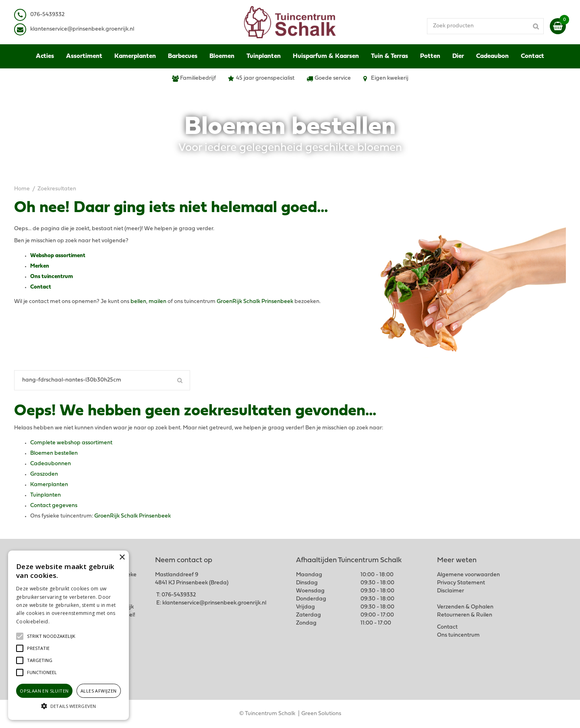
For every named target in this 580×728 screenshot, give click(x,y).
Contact (41, 287)
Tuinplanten (46, 495)
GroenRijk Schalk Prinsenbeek (255, 302)
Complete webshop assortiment (71, 443)
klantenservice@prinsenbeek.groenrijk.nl (214, 603)
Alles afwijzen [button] (99, 691)
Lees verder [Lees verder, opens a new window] (64, 622)
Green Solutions (321, 714)
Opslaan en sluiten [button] (44, 691)
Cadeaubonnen (51, 464)
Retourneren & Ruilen (465, 615)
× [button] (122, 558)
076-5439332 (179, 595)
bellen (138, 302)
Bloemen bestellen (54, 453)
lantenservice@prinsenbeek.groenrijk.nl (84, 29)
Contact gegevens (54, 506)
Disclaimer (451, 591)
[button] (51, 636)
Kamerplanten (49, 485)
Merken (40, 266)
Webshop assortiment (58, 256)
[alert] (68, 635)
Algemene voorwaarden (468, 575)
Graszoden (44, 474)
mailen (157, 302)
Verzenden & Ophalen (465, 607)
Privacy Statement (461, 583)
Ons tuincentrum (52, 277)
